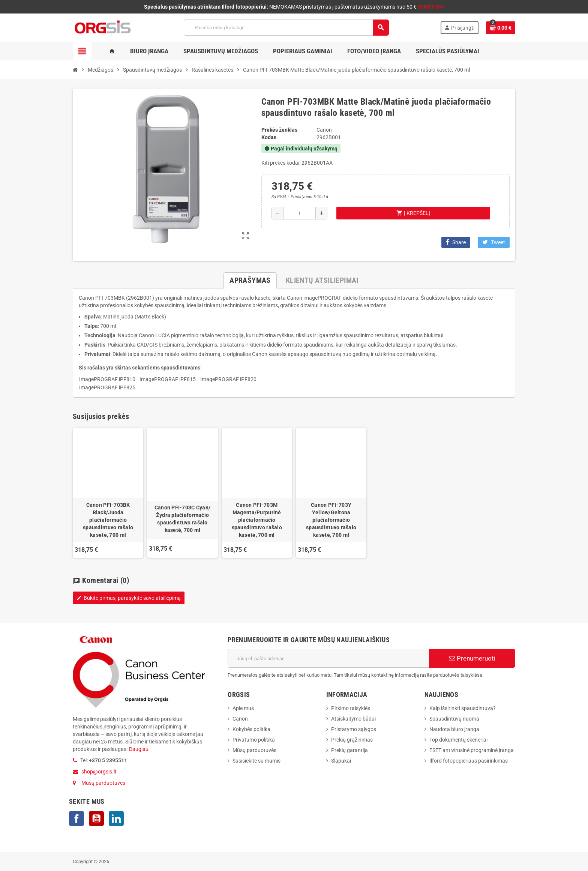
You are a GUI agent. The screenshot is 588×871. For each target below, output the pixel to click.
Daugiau (138, 749)
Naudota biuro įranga (454, 729)
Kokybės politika (251, 729)
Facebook (76, 818)
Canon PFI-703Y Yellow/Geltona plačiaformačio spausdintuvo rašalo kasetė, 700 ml (331, 520)
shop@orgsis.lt (99, 772)
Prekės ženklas (279, 130)
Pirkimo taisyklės (351, 708)
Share (456, 242)
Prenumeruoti (472, 658)
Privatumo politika (254, 740)
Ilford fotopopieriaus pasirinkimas (469, 761)
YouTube (96, 818)
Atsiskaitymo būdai (353, 719)
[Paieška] (286, 28)
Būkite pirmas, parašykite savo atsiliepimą (129, 598)
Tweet (494, 242)
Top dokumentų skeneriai (458, 740)
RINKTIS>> (432, 7)
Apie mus (243, 708)
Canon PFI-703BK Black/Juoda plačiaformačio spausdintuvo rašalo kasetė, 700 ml (108, 520)
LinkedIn (116, 818)
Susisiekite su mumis (256, 761)
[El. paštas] (328, 658)
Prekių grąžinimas (352, 740)
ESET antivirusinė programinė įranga (472, 750)
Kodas (269, 137)
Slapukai (341, 761)
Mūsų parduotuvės (103, 783)
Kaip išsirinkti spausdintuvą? (463, 708)
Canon (240, 719)
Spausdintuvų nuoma (454, 719)
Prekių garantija (349, 750)
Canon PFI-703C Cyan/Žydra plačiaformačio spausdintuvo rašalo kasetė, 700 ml (183, 519)
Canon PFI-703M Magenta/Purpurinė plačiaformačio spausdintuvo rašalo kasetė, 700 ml (257, 520)
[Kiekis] (299, 213)
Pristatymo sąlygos (354, 729)
